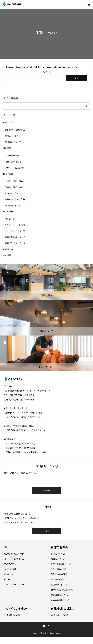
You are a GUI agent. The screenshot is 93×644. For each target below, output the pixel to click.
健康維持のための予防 (15, 199)
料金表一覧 (10, 219)
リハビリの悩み (12, 193)
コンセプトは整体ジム (15, 130)
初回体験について (13, 142)
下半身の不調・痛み (14, 187)
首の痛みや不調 (58, 554)
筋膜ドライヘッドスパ (15, 243)
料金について (10, 574)
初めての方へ (9, 122)
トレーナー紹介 (12, 156)
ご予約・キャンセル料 (15, 225)
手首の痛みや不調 (59, 574)
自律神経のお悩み (13, 205)
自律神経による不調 (60, 615)
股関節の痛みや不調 (60, 595)
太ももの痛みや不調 (60, 600)
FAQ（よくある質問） (15, 168)
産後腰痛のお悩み (59, 585)
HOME (5, 547)
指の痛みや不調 (58, 579)
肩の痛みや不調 (58, 559)
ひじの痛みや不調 (59, 569)
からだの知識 (10, 569)
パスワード (47, 72)
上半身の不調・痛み (14, 181)
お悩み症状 (8, 174)
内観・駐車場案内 (13, 162)
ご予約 (47, 531)
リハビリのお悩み (16, 609)
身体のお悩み (59, 547)
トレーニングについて (15, 231)
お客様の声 (8, 249)
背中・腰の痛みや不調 (61, 564)
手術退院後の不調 (12, 615)
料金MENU (8, 211)
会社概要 (7, 255)
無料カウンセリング (14, 136)
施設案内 (7, 148)
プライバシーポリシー (14, 585)
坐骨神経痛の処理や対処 (62, 590)
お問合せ (47, 491)
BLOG (7, 579)
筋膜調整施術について (15, 237)
